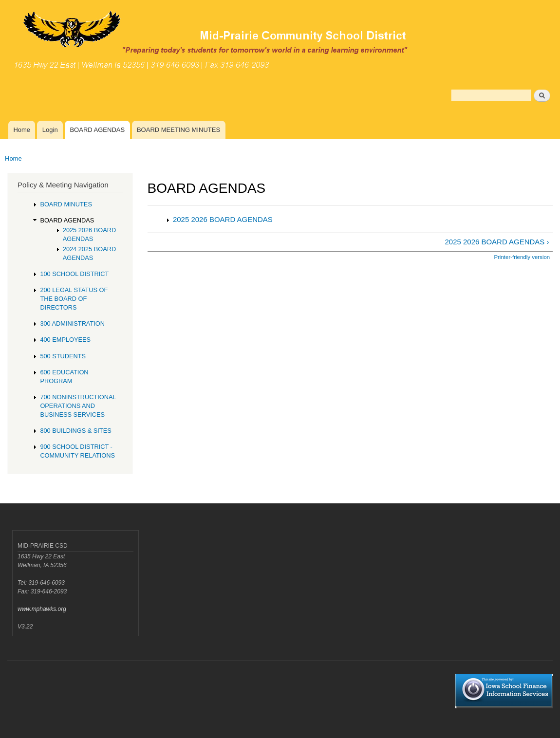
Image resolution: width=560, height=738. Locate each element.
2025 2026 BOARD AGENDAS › (497, 242)
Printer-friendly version (522, 257)
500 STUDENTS (63, 356)
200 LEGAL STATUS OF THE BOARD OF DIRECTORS (74, 299)
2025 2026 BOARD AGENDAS (223, 219)
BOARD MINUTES (66, 204)
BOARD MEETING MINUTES (178, 130)
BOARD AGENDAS (97, 130)
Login (50, 130)
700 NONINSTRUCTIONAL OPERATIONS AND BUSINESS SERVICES (78, 406)
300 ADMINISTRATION (72, 323)
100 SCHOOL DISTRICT (74, 274)
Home (22, 130)
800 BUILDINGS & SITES (75, 431)
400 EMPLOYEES (65, 340)
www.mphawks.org (42, 609)
